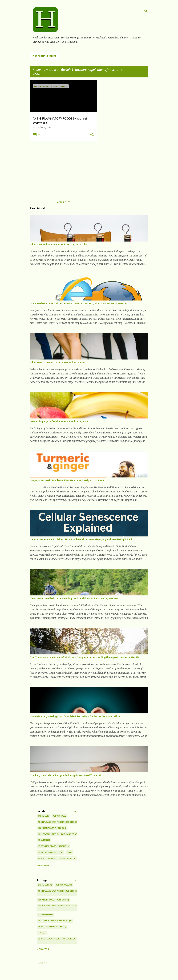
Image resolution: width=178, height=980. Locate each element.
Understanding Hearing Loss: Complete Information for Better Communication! (75, 716)
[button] (92, 135)
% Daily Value (60, 816)
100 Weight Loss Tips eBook (52, 828)
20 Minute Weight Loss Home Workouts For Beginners (66, 858)
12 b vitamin (44, 840)
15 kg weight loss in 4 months (53, 846)
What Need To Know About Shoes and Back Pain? (58, 362)
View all (37, 74)
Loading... (43, 963)
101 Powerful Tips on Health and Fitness (59, 834)
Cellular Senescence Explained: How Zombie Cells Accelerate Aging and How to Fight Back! (82, 539)
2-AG (69, 852)
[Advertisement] (62, 168)
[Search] (146, 11)
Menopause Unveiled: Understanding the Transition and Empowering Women (74, 598)
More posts (63, 202)
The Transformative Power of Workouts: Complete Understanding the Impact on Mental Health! (85, 657)
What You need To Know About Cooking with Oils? (58, 244)
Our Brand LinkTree (45, 56)
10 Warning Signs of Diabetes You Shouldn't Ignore (59, 421)
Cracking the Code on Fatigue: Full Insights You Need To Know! (65, 775)
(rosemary (44, 816)
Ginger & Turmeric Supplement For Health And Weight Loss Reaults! (69, 480)
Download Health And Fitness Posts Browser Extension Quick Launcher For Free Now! (78, 303)
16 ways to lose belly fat (51, 852)
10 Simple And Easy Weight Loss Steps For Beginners (64, 822)
